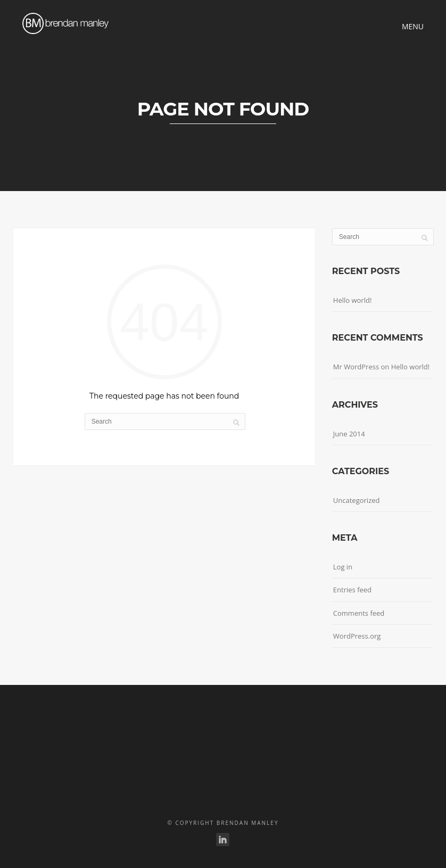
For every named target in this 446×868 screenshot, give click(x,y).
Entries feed (352, 590)
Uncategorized (357, 500)
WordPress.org (357, 636)
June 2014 (349, 434)
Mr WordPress (356, 367)
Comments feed (359, 613)
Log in (343, 567)
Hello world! (353, 300)
